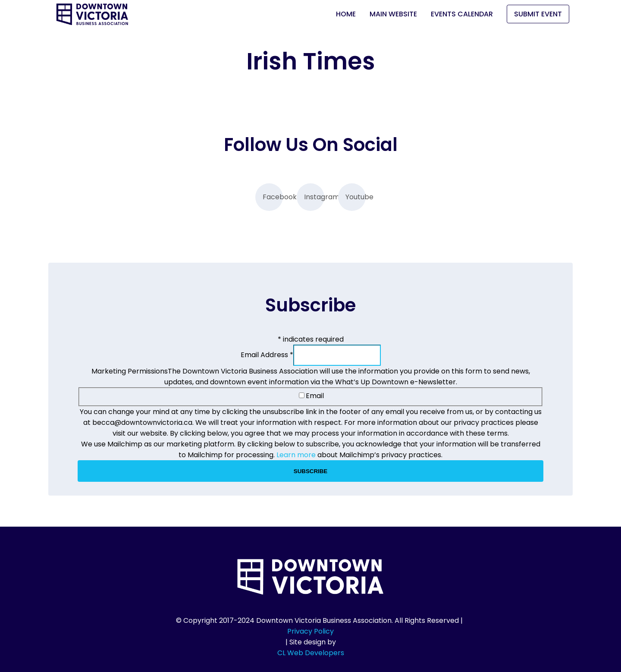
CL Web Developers (311, 653)
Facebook (273, 197)
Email (311, 396)
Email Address (267, 355)
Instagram (314, 197)
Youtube (356, 197)
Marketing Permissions (130, 371)
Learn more (296, 455)
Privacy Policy (310, 631)
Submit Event (538, 14)
